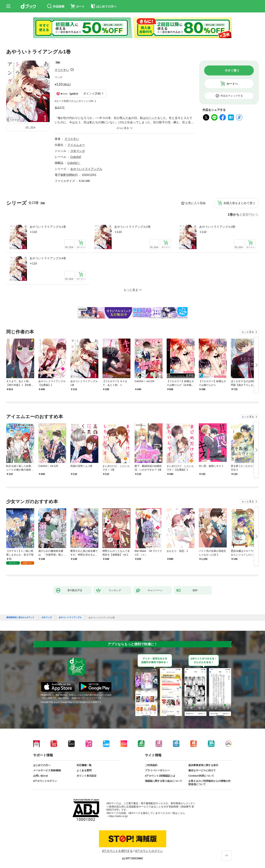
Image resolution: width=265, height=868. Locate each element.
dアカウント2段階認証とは (160, 776)
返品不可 (60, 108)
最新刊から (251, 215)
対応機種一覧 (84, 765)
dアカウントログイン (45, 781)
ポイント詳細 (92, 93)
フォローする (72, 70)
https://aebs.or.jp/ (118, 816)
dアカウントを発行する (117, 851)
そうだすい (62, 70)
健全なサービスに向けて (202, 770)
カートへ (232, 84)
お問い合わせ (41, 776)
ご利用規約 (151, 765)
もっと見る (248, 332)
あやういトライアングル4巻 (48, 258)
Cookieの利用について (201, 776)
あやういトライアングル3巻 (217, 227)
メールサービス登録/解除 (47, 770)
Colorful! (76, 157)
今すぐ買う (232, 70)
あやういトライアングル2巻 (132, 227)
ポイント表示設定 (87, 776)
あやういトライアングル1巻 (48, 227)
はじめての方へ (42, 765)
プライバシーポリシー (157, 770)
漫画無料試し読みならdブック (20, 617)
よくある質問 (84, 770)
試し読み (31, 127)
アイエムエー (76, 145)
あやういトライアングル (86, 169)
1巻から (234, 215)
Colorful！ (74, 163)
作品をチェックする (232, 96)
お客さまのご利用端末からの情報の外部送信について (210, 783)
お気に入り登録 (195, 203)
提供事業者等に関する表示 (203, 765)
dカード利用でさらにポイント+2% (74, 101)
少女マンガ (78, 151)
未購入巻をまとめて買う (239, 203)
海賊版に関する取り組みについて (164, 781)
